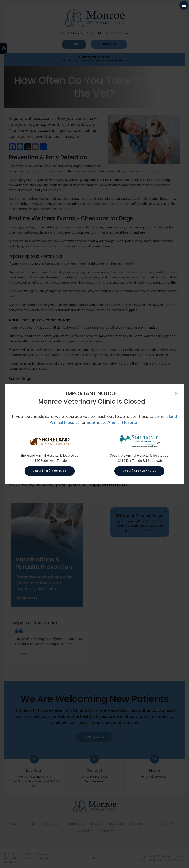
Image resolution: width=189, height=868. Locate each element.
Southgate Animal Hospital (113, 422)
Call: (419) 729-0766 (50, 471)
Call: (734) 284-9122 (139, 471)
